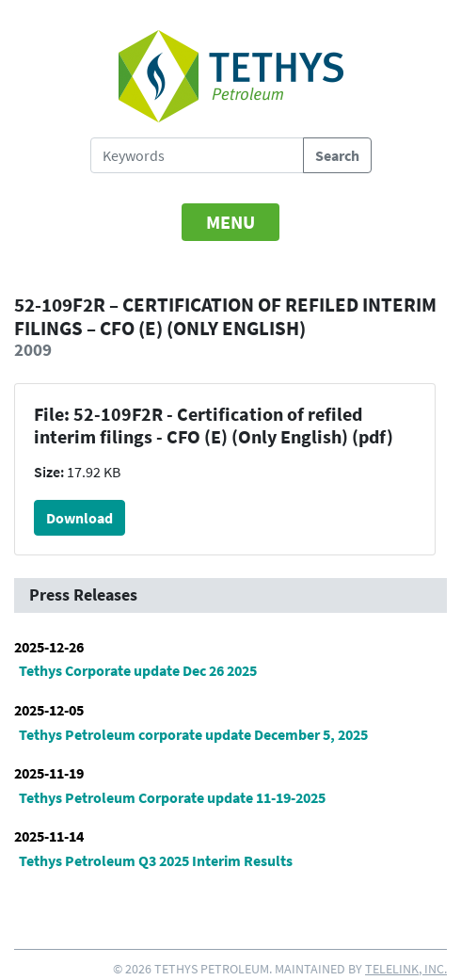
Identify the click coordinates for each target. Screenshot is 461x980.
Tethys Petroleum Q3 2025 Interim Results (156, 860)
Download (79, 518)
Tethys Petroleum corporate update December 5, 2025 (193, 734)
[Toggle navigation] (230, 222)
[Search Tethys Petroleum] (197, 155)
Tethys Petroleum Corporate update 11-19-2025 (172, 797)
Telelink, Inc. (406, 969)
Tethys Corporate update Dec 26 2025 (138, 670)
